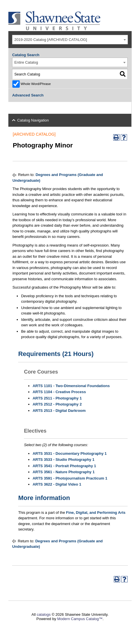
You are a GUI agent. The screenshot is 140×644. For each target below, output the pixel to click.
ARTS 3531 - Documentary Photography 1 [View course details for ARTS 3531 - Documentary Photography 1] (70, 453)
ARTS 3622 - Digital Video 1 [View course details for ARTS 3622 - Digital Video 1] (57, 484)
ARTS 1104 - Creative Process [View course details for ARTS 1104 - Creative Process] (59, 392)
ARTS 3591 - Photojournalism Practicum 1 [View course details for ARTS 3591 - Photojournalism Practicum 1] (70, 478)
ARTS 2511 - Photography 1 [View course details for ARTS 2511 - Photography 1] (57, 398)
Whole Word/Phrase (36, 84)
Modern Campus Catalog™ (80, 619)
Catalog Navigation (33, 120)
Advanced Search (28, 95)
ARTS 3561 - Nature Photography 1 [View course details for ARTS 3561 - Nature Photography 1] (64, 472)
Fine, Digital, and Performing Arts (96, 513)
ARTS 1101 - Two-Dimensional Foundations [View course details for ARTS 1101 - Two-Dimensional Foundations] (71, 386)
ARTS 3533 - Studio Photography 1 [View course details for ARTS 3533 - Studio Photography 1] (64, 460)
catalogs (43, 614)
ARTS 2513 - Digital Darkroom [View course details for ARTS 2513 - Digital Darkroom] (59, 411)
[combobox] (70, 40)
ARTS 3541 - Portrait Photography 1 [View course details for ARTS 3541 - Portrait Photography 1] (64, 466)
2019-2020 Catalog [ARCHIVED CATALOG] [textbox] (51, 40)
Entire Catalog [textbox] (26, 62)
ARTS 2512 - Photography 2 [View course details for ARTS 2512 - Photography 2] (57, 404)
